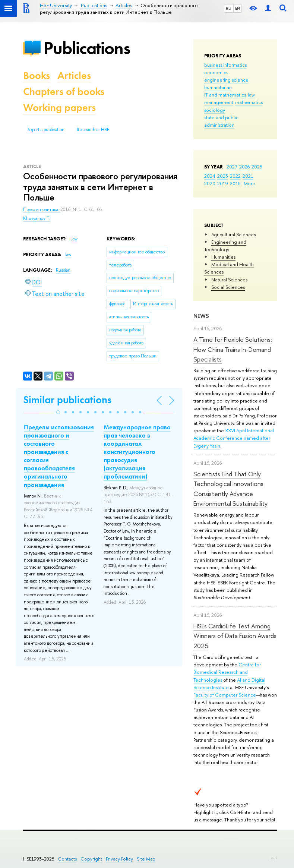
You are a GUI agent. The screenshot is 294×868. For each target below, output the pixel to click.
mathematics (249, 102)
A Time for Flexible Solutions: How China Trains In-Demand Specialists (233, 349)
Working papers (59, 108)
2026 (244, 167)
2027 (232, 167)
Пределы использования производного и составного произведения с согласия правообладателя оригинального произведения (59, 456)
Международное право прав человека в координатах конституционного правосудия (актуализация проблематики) (137, 452)
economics (216, 72)
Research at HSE (93, 130)
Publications (87, 48)
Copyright (91, 859)
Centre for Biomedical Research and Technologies (227, 672)
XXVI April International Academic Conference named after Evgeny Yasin (234, 438)
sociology (215, 110)
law (251, 95)
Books (37, 75)
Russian (63, 270)
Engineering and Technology (225, 246)
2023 (223, 176)
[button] (58, 412)
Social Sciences (228, 287)
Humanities (223, 257)
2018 (235, 183)
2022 (235, 176)
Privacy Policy (119, 859)
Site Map (146, 859)
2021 (248, 176)
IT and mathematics (225, 95)
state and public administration (221, 121)
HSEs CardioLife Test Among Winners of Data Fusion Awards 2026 (235, 636)
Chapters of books (64, 91)
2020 (210, 183)
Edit (274, 857)
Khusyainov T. (37, 218)
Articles (74, 75)
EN (238, 8)
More (249, 183)
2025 (257, 167)
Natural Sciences (229, 280)
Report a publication (45, 130)
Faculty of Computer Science (225, 695)
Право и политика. (42, 209)
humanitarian (218, 87)
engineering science (226, 80)
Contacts (67, 859)
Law (74, 239)
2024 (210, 176)
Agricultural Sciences (233, 234)
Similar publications (67, 400)
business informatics (225, 65)
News (201, 316)
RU (229, 8)
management (219, 102)
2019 (223, 183)
